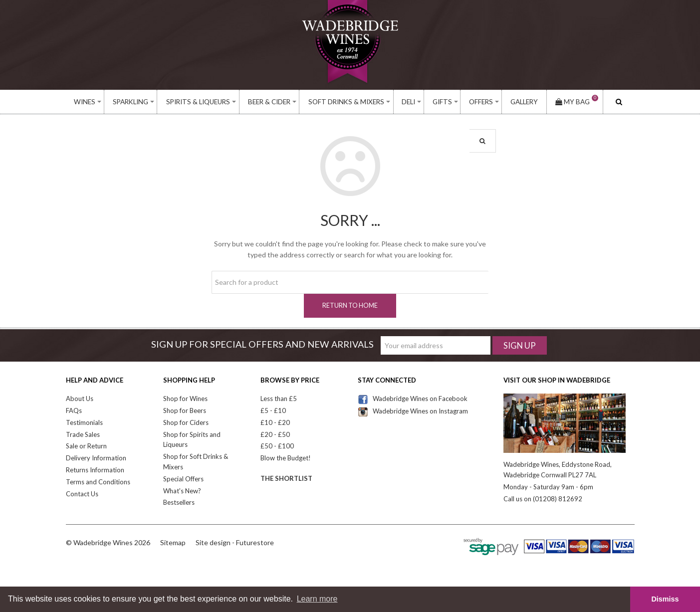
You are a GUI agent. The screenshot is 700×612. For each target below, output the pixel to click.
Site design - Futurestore (235, 542)
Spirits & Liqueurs (198, 102)
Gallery (524, 102)
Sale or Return (86, 446)
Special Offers (183, 479)
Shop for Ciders (186, 422)
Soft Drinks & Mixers (346, 102)
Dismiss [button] (665, 599)
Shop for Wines (185, 399)
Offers (481, 102)
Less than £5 (279, 399)
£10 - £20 (275, 422)
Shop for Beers (185, 410)
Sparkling (130, 102)
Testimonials (84, 422)
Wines (85, 102)
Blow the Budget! (286, 458)
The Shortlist (286, 478)
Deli (408, 102)
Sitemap (173, 542)
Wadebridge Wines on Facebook (413, 399)
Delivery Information (96, 458)
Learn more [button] (317, 599)
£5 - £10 (273, 410)
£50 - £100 (277, 446)
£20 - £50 (275, 434)
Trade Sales (83, 434)
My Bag (577, 102)
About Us (80, 399)
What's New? (182, 491)
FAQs (74, 410)
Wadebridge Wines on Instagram (413, 411)
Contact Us (82, 494)
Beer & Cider (269, 102)
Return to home (350, 306)
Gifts (442, 102)
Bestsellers (179, 502)
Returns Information (95, 470)
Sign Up (520, 345)
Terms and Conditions (98, 482)
